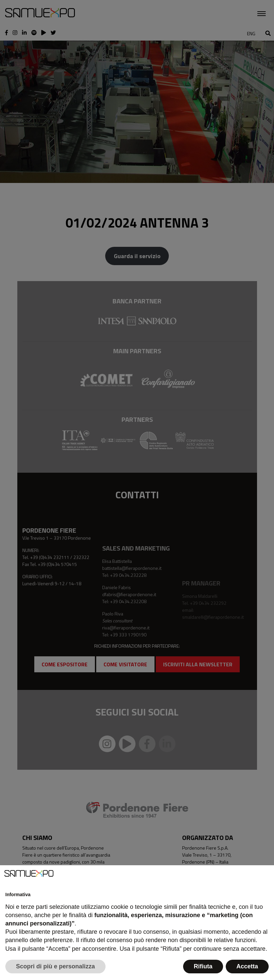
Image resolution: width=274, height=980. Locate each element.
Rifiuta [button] (203, 966)
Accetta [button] (247, 966)
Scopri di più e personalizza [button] (55, 966)
